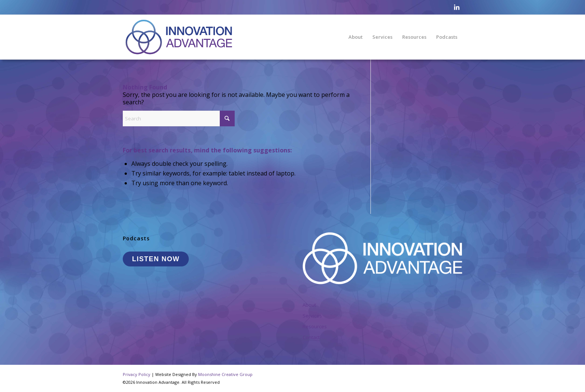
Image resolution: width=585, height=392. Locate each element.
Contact (311, 337)
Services (312, 316)
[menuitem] (356, 37)
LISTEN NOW (156, 259)
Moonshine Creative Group (225, 374)
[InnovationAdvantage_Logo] (179, 37)
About (309, 305)
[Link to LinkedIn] (457, 7)
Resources (315, 326)
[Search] (179, 118)
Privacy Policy (137, 374)
